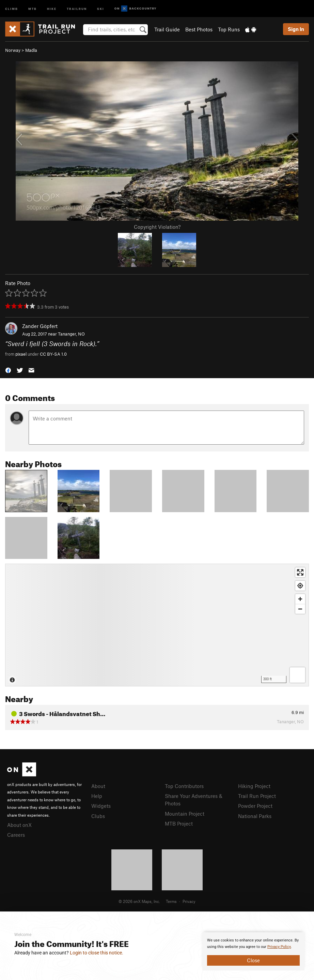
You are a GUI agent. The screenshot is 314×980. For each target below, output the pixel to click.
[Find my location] (300, 586)
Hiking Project (254, 786)
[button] (8, 369)
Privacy (189, 901)
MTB (33, 8)
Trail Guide (167, 29)
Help (97, 796)
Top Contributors (184, 786)
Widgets (101, 806)
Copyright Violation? (157, 227)
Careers (16, 835)
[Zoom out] (300, 609)
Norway (13, 50)
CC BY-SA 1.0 (53, 354)
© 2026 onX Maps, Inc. (139, 901)
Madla (31, 50)
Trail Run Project (257, 796)
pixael (21, 354)
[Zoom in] (300, 599)
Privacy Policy (279, 947)
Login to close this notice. (97, 953)
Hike (52, 8)
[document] (253, 951)
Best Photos (199, 29)
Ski (101, 8)
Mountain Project (185, 814)
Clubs (98, 816)
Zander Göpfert (40, 326)
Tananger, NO (71, 334)
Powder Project (255, 806)
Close (253, 960)
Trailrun (77, 8)
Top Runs (229, 29)
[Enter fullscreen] (300, 572)
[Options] (297, 675)
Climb (12, 8)
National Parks (255, 816)
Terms (171, 901)
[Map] (157, 625)
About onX (19, 825)
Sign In (296, 29)
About (98, 786)
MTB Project (179, 823)
